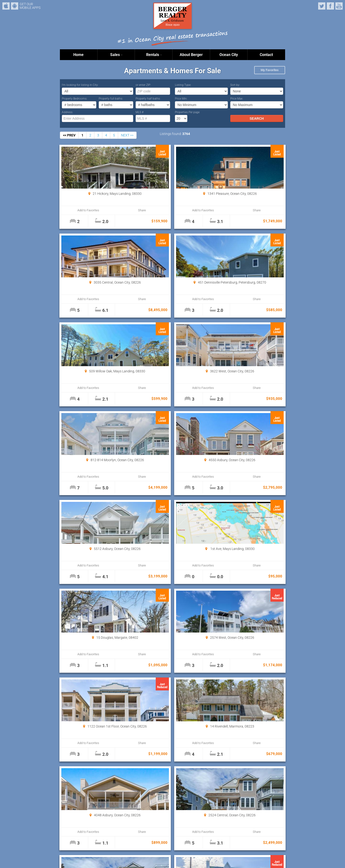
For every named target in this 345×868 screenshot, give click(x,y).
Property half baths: (148, 99)
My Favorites (270, 70)
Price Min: (181, 99)
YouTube (339, 6)
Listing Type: (183, 85)
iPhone (6, 6)
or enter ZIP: (143, 85)
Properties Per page (187, 112)
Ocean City (229, 55)
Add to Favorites (79, 210)
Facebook (330, 6)
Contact (266, 55)
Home (78, 55)
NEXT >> (127, 135)
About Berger (191, 55)
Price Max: (237, 99)
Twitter (322, 6)
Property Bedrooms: (75, 99)
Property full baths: (111, 99)
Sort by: (235, 85)
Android (15, 6)
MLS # (140, 112)
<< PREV (69, 135)
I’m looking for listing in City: (80, 85)
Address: (67, 112)
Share (113, 210)
